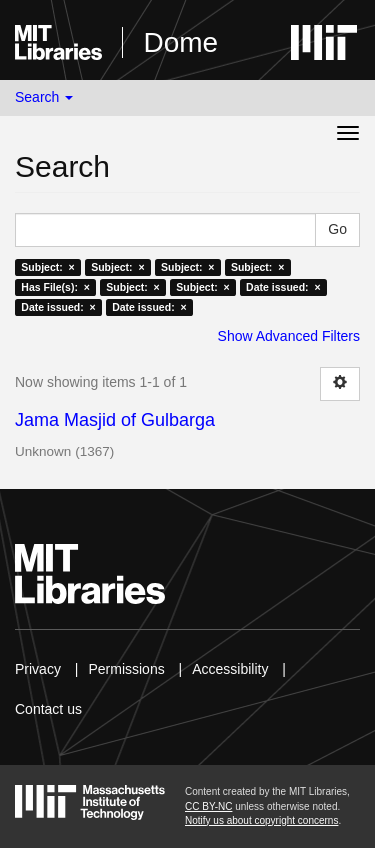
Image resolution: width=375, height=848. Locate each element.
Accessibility (230, 669)
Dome (180, 42)
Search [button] (44, 97)
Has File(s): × (55, 287)
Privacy (38, 669)
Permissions (126, 669)
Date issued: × (283, 287)
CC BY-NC (208, 806)
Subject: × (47, 267)
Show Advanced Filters (289, 336)
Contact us (48, 709)
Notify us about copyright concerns (261, 820)
